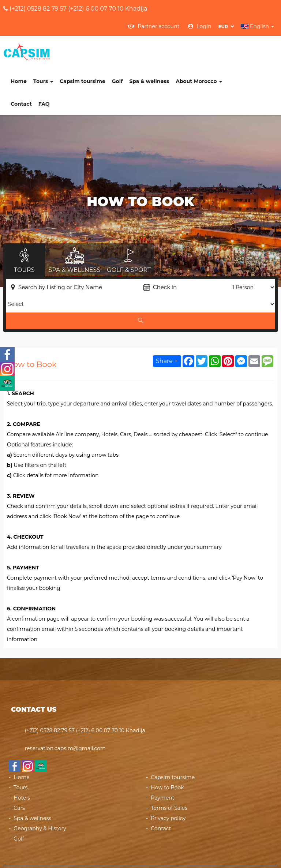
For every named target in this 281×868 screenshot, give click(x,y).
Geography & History (40, 798)
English (257, 26)
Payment (162, 767)
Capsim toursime (128, 51)
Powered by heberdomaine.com (200, 852)
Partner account (154, 26)
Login (200, 26)
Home (64, 51)
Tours (89, 51)
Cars (19, 778)
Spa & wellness (195, 51)
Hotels (22, 767)
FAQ (90, 74)
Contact (67, 74)
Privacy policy (168, 788)
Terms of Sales (169, 778)
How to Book (167, 757)
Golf (163, 51)
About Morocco (244, 51)
